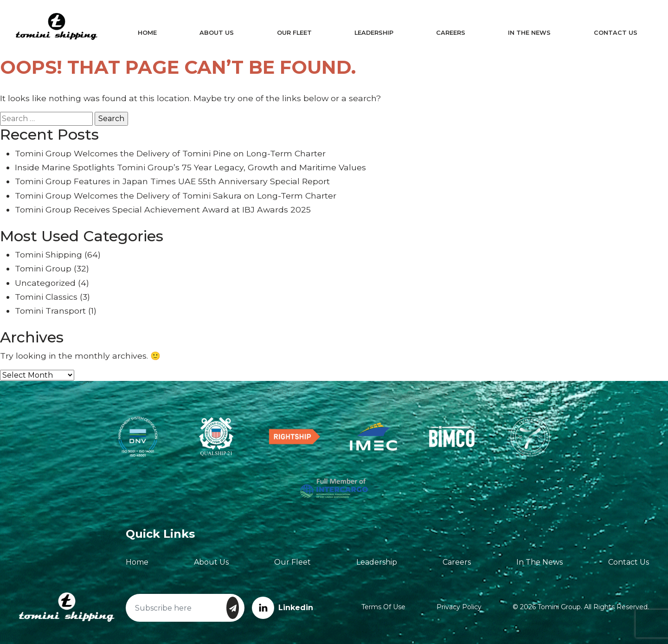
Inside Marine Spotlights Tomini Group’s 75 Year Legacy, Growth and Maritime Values (190, 167)
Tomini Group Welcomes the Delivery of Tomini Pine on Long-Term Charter (170, 153)
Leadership (373, 33)
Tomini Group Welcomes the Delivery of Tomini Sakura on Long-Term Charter (176, 196)
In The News (526, 33)
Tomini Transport (50, 311)
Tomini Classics (46, 297)
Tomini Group (43, 268)
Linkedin (283, 608)
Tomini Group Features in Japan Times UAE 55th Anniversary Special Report (172, 181)
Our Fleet (295, 33)
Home (150, 33)
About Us (218, 33)
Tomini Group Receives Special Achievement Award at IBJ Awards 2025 (163, 209)
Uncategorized (45, 283)
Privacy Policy (459, 607)
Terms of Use (383, 607)
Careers (449, 33)
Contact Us (611, 33)
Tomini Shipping (48, 254)
